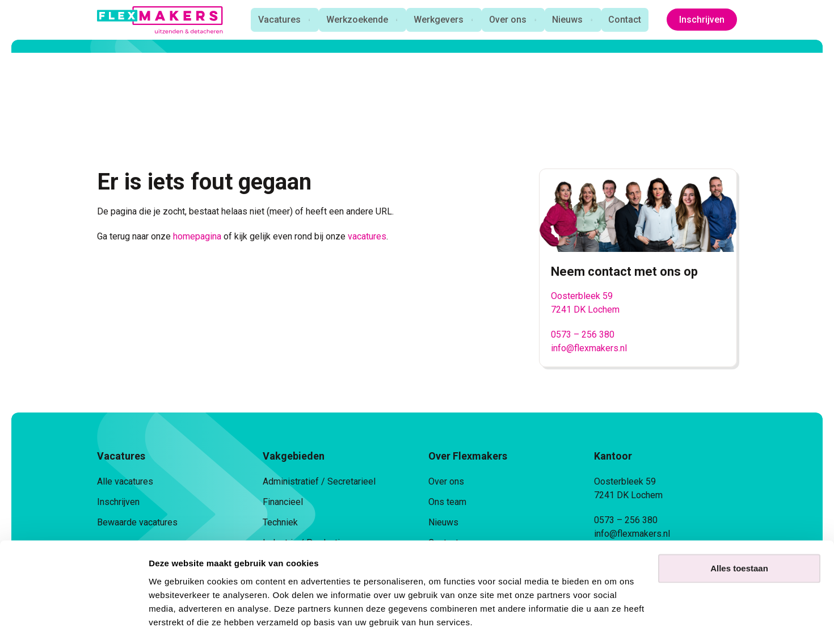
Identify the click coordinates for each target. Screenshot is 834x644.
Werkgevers (437, 20)
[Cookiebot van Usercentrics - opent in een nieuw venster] (73, 622)
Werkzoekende (354, 20)
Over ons (507, 20)
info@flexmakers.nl (589, 348)
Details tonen (176, 622)
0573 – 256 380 (583, 334)
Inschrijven (702, 20)
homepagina (197, 236)
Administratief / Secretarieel (319, 481)
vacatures (367, 236)
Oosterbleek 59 (582, 296)
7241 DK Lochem (585, 310)
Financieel (283, 502)
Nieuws (568, 20)
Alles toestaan (739, 536)
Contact (626, 20)
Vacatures (275, 20)
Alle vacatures (125, 481)
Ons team (447, 502)
